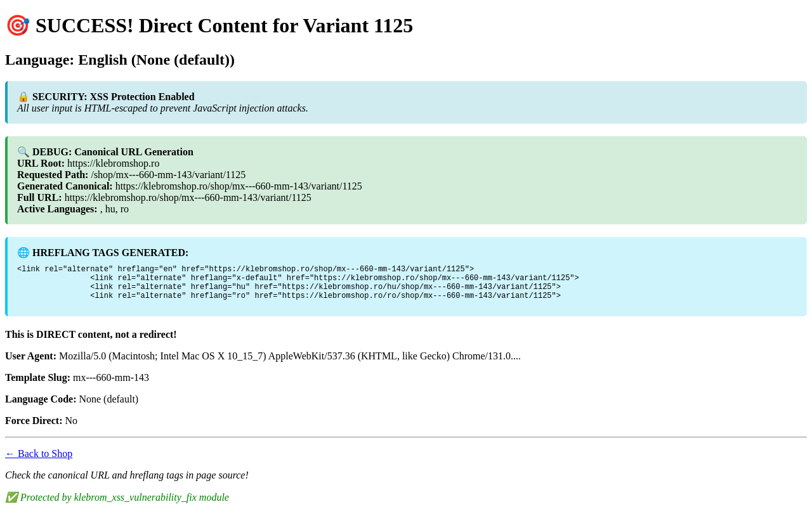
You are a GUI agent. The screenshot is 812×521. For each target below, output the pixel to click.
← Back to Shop (39, 461)
